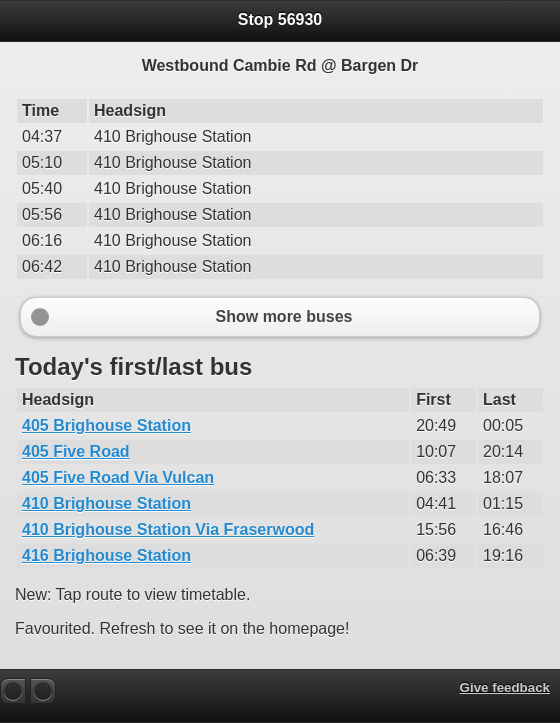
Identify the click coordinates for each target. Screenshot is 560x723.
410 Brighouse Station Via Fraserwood (168, 529)
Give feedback (505, 687)
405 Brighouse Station (106, 425)
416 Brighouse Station (106, 555)
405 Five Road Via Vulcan (118, 477)
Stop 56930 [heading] (280, 19)
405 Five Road (76, 451)
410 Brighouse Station (106, 503)
